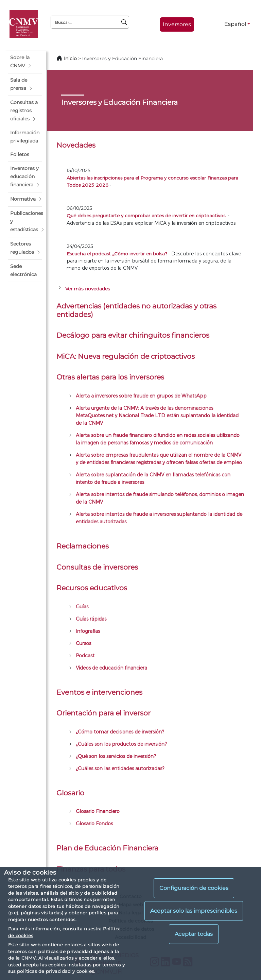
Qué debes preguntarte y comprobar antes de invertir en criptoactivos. (146, 215)
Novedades (76, 145)
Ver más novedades (88, 289)
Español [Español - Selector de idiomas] (235, 24)
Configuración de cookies (194, 888)
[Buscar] (124, 22)
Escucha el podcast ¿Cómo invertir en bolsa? (117, 254)
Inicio (70, 58)
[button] (25, 62)
